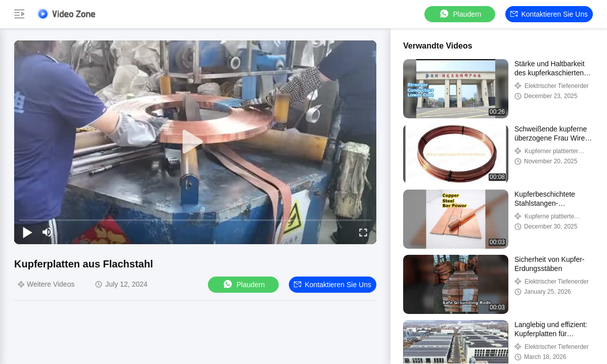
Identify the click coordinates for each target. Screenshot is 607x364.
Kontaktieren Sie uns (549, 14)
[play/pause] (27, 232)
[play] (195, 142)
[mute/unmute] (48, 232)
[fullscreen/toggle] (363, 232)
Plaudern (460, 14)
